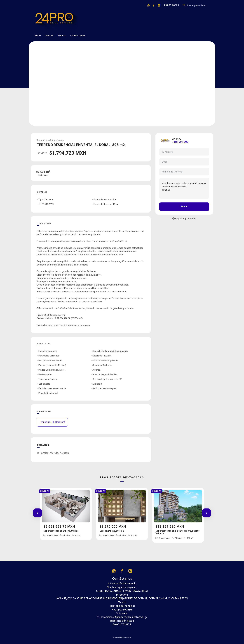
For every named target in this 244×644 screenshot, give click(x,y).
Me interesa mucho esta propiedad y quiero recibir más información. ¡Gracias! (184, 188)
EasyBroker (127, 638)
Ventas (49, 36)
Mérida (51, 140)
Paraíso (43, 140)
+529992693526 (180, 142)
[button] (38, 513)
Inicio (38, 36)
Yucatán (60, 140)
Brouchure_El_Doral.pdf (52, 422)
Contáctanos (78, 36)
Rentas (62, 36)
